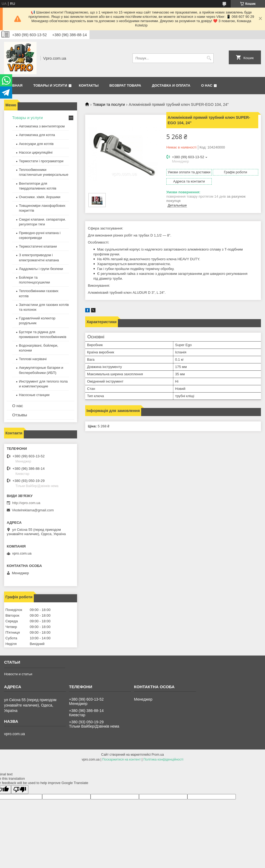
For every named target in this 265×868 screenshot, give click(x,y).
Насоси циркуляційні (36, 152)
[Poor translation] (20, 790)
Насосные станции (34, 395)
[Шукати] (209, 58)
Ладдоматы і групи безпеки (41, 269)
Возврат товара (125, 85)
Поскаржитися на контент (121, 759)
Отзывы (20, 415)
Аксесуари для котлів (36, 144)
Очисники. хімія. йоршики (40, 197)
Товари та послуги (109, 104)
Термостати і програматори (41, 161)
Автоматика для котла (37, 135)
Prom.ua (158, 755)
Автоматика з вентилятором (42, 126)
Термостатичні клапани (38, 246)
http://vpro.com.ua (26, 503)
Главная (14, 85)
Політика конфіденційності (163, 759)
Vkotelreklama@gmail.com (33, 510)
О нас (207, 85)
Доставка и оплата (171, 85)
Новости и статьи (18, 674)
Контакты (89, 85)
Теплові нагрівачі (33, 359)
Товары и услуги (50, 85)
